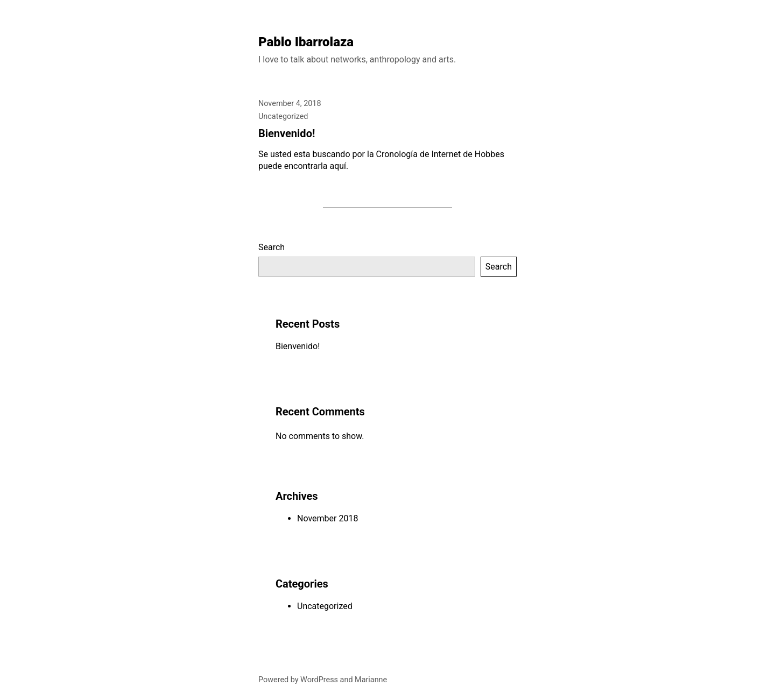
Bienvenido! (287, 133)
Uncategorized (283, 116)
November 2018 (327, 518)
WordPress (319, 680)
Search (272, 247)
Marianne (371, 680)
